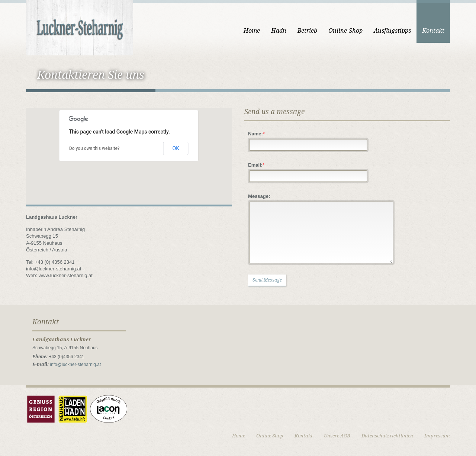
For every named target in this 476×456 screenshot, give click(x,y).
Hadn (279, 31)
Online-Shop (345, 31)
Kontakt (433, 31)
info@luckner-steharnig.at (75, 365)
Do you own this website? (94, 148)
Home (252, 31)
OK (176, 148)
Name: (256, 134)
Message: (259, 196)
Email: (256, 165)
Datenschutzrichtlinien (387, 436)
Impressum (437, 436)
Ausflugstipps (392, 31)
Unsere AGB (337, 436)
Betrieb (307, 31)
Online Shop (270, 436)
